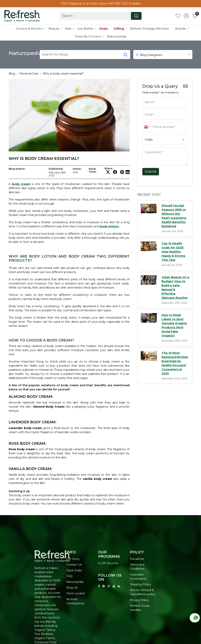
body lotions (109, 226)
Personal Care (29, 74)
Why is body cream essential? (63, 74)
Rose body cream (22, 449)
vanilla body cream (98, 479)
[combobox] (147, 127)
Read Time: (93, 170)
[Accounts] (186, 16)
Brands (182, 29)
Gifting (120, 29)
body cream (21, 184)
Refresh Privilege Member (150, 29)
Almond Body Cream (49, 407)
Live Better (86, 29)
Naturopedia (117, 36)
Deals (104, 29)
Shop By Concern (89, 36)
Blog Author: (17, 169)
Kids (69, 29)
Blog (12, 74)
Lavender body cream (25, 428)
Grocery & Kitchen (30, 29)
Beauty (55, 29)
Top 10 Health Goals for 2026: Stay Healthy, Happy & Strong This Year (173, 252)
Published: (56, 169)
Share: (109, 169)
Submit (151, 172)
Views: (77, 169)
